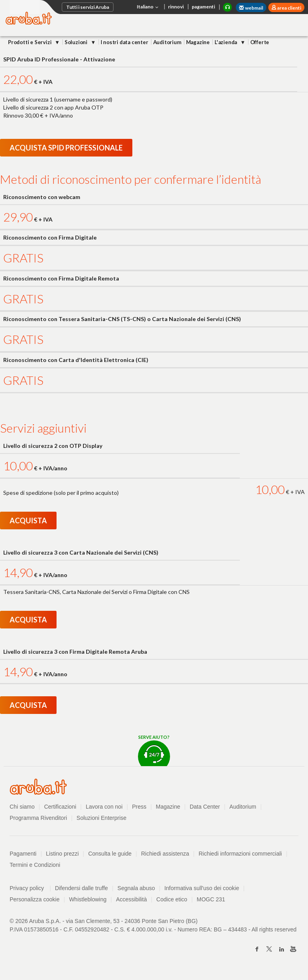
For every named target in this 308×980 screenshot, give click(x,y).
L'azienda (226, 42)
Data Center (205, 807)
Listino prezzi (63, 854)
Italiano (148, 7)
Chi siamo (22, 807)
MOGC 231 (211, 899)
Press (139, 807)
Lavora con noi (104, 807)
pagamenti (203, 7)
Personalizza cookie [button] (35, 899)
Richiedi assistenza (165, 854)
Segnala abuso (136, 888)
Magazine (198, 42)
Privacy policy (30, 888)
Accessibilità (131, 899)
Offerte (260, 42)
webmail (251, 8)
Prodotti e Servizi (30, 42)
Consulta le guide (110, 854)
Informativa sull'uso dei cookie (202, 888)
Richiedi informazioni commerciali (240, 854)
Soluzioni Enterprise (102, 818)
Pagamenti (23, 854)
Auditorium (167, 42)
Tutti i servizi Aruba (88, 7)
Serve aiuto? (154, 750)
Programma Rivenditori (38, 818)
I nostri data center (125, 42)
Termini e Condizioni (35, 865)
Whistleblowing (88, 899)
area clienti (289, 8)
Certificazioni (60, 807)
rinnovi (176, 7)
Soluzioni (77, 42)
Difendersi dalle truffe (81, 888)
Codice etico (172, 899)
